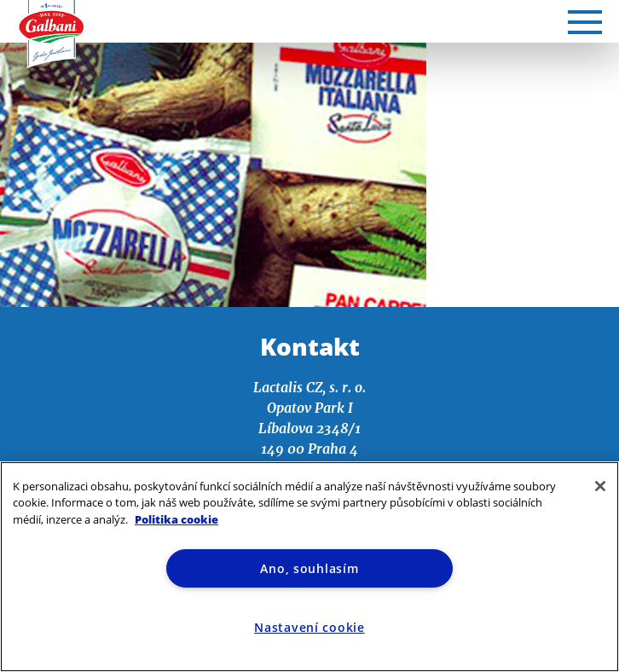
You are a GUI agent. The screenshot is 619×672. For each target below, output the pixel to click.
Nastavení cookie (309, 627)
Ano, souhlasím (309, 568)
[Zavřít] (600, 486)
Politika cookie (176, 519)
